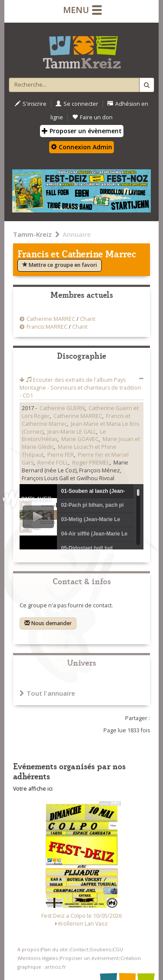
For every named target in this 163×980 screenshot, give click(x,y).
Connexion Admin (81, 147)
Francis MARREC (47, 327)
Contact (79, 949)
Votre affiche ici (33, 789)
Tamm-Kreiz (32, 234)
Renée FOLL (53, 463)
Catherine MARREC (51, 319)
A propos (28, 949)
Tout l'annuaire (47, 693)
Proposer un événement (89, 958)
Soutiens (100, 949)
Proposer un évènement (82, 131)
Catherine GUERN (62, 408)
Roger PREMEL (91, 463)
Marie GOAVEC (80, 439)
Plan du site (54, 949)
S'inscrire (31, 104)
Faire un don (92, 117)
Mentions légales (38, 958)
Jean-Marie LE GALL (72, 432)
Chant (88, 319)
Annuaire (77, 234)
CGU (118, 949)
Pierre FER (61, 455)
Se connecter (77, 104)
